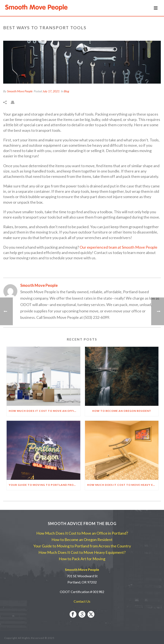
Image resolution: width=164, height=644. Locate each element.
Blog (67, 91)
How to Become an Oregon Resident (122, 411)
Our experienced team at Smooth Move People (119, 247)
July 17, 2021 (51, 91)
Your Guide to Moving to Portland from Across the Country (45, 485)
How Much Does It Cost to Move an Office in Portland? (45, 411)
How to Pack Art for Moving (82, 559)
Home (105, 36)
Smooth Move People (20, 91)
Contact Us (82, 601)
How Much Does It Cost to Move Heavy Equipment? (123, 485)
